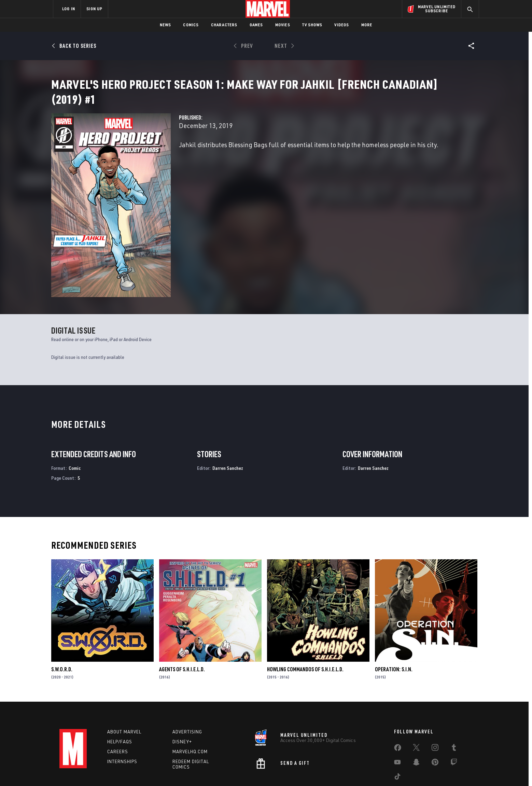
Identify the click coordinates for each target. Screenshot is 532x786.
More (367, 25)
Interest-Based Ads (384, 770)
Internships (122, 725)
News (165, 25)
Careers (118, 715)
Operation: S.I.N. (394, 632)
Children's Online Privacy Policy (288, 770)
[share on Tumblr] (454, 712)
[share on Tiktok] (397, 741)
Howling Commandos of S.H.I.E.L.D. (305, 632)
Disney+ (182, 705)
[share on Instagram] (435, 712)
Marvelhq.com (190, 715)
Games (256, 25)
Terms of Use (105, 770)
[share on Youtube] (397, 727)
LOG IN (69, 9)
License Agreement (341, 770)
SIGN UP (94, 9)
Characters (224, 25)
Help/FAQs (120, 705)
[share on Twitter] (416, 712)
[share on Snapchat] (416, 727)
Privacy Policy (136, 770)
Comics (191, 25)
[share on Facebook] (398, 712)
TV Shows (312, 25)
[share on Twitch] (454, 727)
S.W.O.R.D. (62, 632)
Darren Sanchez (228, 431)
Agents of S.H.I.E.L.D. (182, 632)
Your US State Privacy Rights (182, 770)
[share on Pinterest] (435, 727)
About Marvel (124, 695)
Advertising (187, 695)
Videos (341, 25)
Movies (283, 25)
